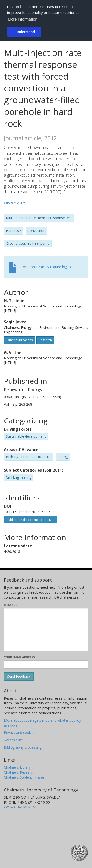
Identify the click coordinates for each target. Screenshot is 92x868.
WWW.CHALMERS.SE (20, 807)
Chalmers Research (19, 772)
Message (11, 605)
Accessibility (13, 740)
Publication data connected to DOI (31, 520)
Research (45, 340)
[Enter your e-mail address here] (46, 664)
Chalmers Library (17, 767)
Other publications (20, 340)
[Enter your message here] (46, 629)
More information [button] (23, 19)
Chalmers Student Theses (24, 777)
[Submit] (19, 677)
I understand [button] (24, 32)
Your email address (19, 657)
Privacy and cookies (20, 733)
